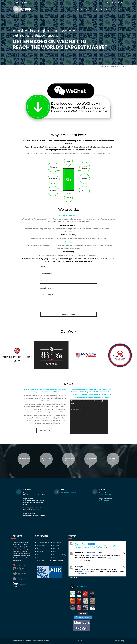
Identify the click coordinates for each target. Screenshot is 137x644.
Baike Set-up (57, 558)
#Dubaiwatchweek (91, 555)
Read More (45, 431)
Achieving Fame (115, 67)
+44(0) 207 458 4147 (21, 2)
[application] (89, 417)
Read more (24, 461)
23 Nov (100, 553)
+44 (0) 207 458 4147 (105, 495)
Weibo (39, 555)
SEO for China (57, 549)
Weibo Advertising (42, 558)
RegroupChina (80, 553)
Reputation (40, 549)
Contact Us (119, 10)
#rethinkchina (79, 574)
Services (89, 10)
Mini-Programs (69, 242)
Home (102, 67)
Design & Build (57, 546)
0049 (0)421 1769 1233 (105, 501)
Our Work (99, 10)
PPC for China (41, 552)
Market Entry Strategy (43, 543)
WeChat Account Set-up (69, 215)
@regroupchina (91, 553)
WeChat (122, 67)
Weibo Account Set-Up (59, 555)
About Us (79, 10)
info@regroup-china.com (69, 493)
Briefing (109, 10)
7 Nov (99, 567)
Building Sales (41, 546)
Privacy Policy (119, 641)
